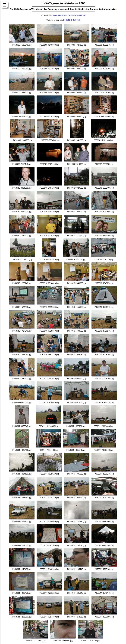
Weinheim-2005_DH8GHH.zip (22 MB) (70, 15)
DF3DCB (67, 20)
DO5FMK (76, 20)
